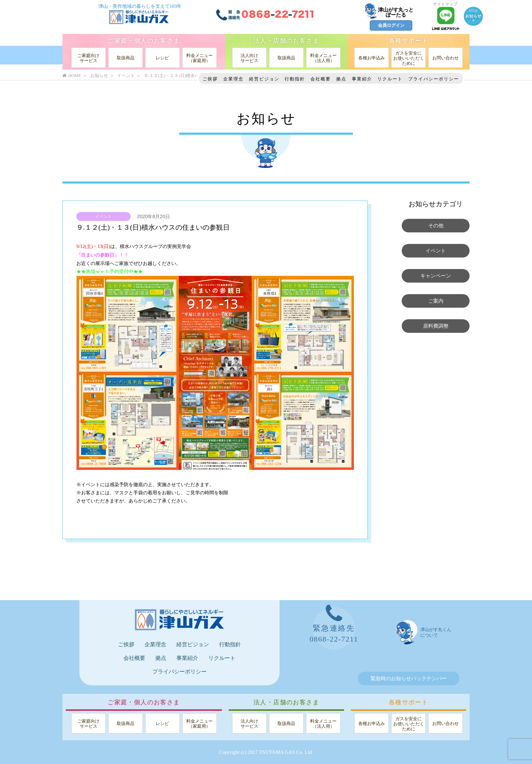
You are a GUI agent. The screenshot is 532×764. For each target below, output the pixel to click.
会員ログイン (391, 25)
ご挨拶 (210, 79)
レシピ (162, 58)
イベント (103, 216)
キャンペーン (436, 276)
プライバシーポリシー (434, 79)
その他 (436, 226)
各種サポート (408, 41)
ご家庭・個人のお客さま (144, 41)
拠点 (341, 79)
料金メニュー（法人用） (323, 58)
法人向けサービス (249, 58)
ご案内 (436, 301)
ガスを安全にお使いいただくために (409, 58)
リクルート (390, 79)
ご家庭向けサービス (88, 58)
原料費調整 (436, 326)
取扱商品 (126, 58)
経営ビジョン (264, 79)
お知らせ (99, 75)
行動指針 (295, 79)
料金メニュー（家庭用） (199, 58)
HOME (72, 75)
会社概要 (321, 79)
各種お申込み (372, 58)
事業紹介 (362, 79)
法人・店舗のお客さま (286, 41)
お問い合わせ (445, 58)
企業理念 (233, 79)
